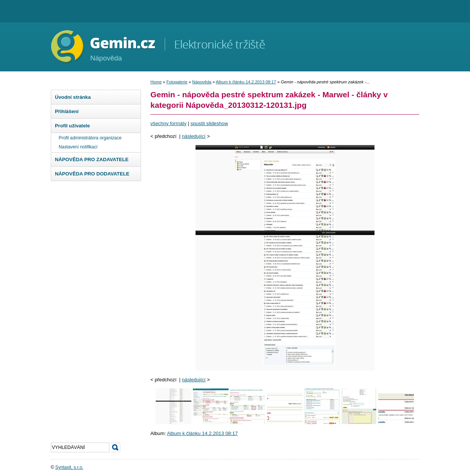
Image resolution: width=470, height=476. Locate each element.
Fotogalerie (177, 82)
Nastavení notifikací (78, 147)
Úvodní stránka (73, 97)
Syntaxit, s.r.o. (69, 467)
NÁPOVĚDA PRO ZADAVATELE (92, 159)
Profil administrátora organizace (90, 138)
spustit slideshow (209, 123)
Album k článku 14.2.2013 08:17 (246, 82)
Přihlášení (67, 111)
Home (156, 82)
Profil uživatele (72, 126)
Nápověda (202, 82)
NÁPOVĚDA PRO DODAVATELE (92, 174)
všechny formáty (168, 123)
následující (194, 136)
